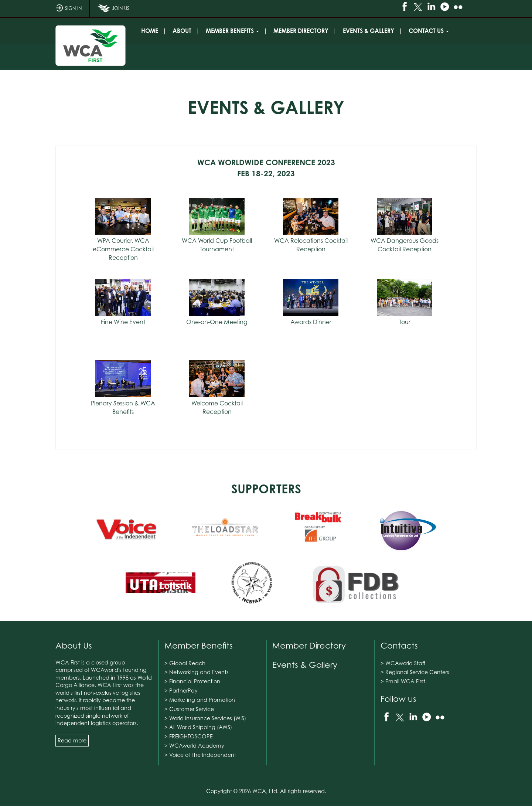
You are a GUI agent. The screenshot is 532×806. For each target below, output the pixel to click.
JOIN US (113, 11)
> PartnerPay (181, 691)
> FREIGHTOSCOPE (189, 736)
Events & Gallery (305, 665)
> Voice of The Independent (200, 755)
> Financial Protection (192, 681)
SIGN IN (69, 11)
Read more (72, 740)
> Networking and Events (197, 672)
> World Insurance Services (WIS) (205, 718)
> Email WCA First (403, 681)
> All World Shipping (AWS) (198, 727)
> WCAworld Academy (194, 746)
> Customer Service (189, 709)
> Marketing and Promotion (200, 700)
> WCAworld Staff (403, 663)
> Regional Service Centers (415, 672)
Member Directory (309, 645)
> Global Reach (185, 663)
